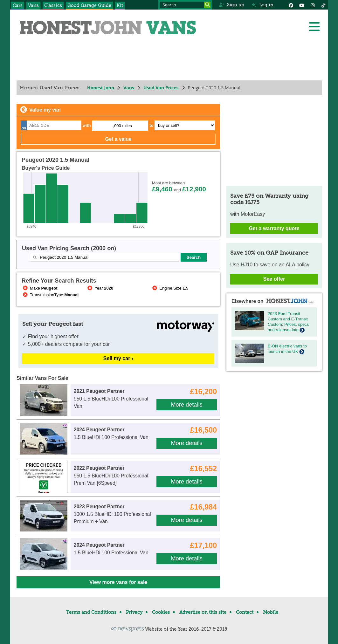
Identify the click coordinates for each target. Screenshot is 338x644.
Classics (53, 5)
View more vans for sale (118, 582)
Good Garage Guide (89, 5)
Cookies (161, 612)
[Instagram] (313, 5)
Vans (33, 5)
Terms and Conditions (91, 612)
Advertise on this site (203, 612)
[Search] (207, 5)
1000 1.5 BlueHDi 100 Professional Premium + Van (112, 514)
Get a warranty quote (274, 228)
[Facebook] (291, 5)
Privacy (134, 612)
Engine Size (170, 288)
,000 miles (122, 126)
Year (100, 288)
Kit (120, 5)
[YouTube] (302, 5)
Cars (18, 5)
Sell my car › (118, 358)
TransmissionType (50, 295)
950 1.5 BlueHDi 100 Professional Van (111, 399)
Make (40, 288)
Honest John (101, 88)
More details (186, 405)
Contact (245, 612)
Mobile (271, 612)
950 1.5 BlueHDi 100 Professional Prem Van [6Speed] (111, 476)
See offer (274, 279)
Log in (263, 5)
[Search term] (185, 5)
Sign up (231, 5)
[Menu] (314, 27)
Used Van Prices (161, 88)
